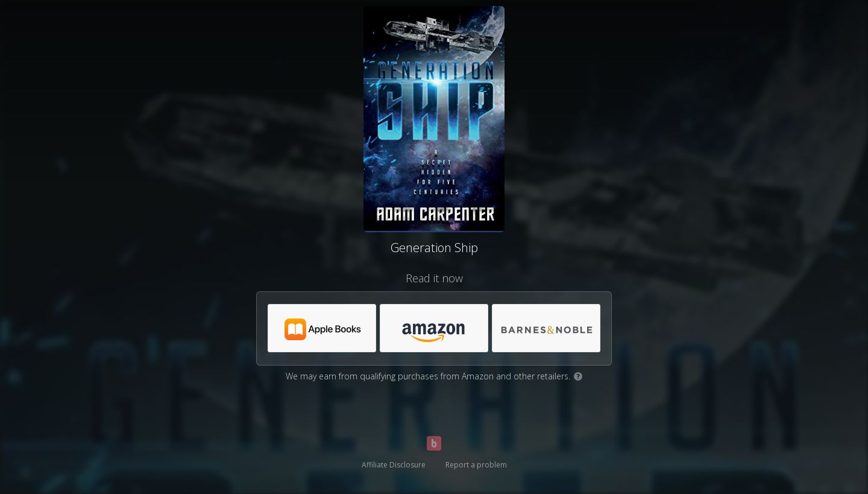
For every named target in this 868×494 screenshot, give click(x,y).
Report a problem (476, 465)
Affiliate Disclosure (394, 465)
